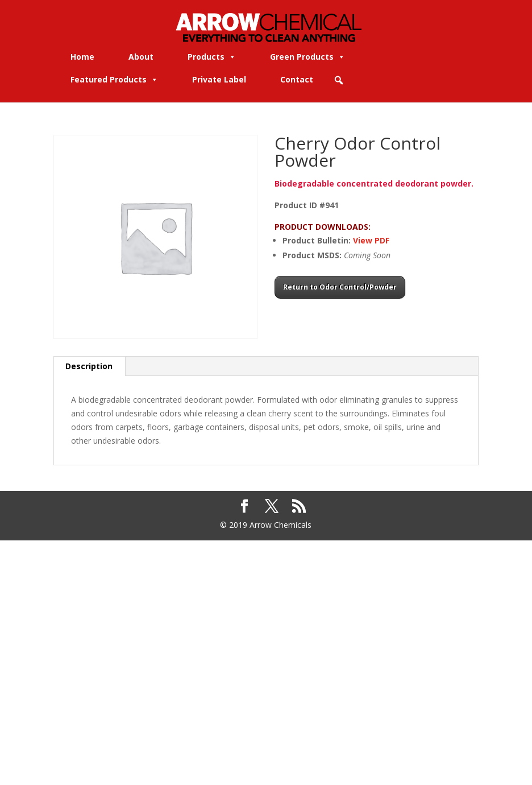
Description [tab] (89, 366)
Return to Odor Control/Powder (340, 287)
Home (82, 57)
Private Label (219, 79)
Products (212, 57)
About (141, 57)
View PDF (371, 240)
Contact (297, 79)
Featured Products (114, 79)
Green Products (307, 57)
